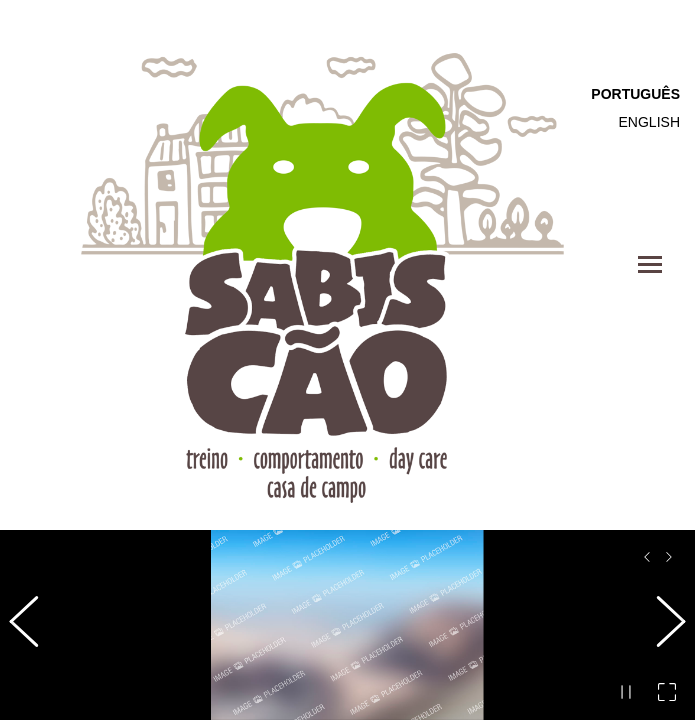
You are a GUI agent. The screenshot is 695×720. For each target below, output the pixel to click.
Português (635, 94)
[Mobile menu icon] (650, 264)
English (649, 122)
